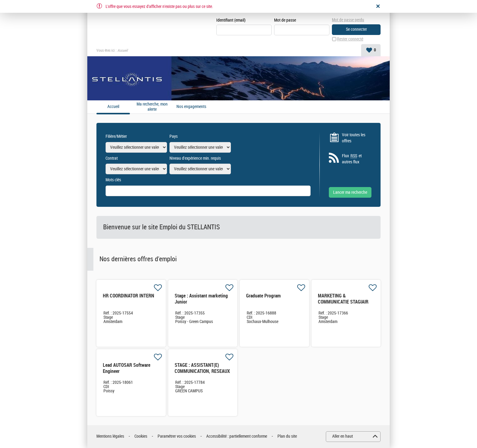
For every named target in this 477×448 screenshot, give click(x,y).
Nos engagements (191, 107)
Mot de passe (285, 20)
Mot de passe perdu (348, 20)
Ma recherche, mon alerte (152, 107)
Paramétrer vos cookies (177, 436)
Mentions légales (110, 436)
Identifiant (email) (231, 20)
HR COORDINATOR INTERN (129, 296)
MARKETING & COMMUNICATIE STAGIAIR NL (343, 302)
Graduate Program (263, 296)
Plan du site (287, 436)
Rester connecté (350, 39)
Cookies (141, 436)
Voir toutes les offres (354, 138)
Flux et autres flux (352, 159)
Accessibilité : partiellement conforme (237, 436)
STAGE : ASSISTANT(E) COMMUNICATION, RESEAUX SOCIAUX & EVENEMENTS (202, 371)
